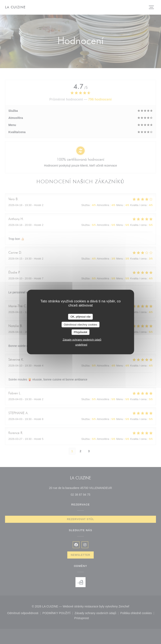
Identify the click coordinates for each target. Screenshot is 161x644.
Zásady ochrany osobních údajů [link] (82, 339)
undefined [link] (81, 344)
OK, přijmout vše (80, 317)
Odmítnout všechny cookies (80, 324)
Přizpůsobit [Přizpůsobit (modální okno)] (80, 332)
